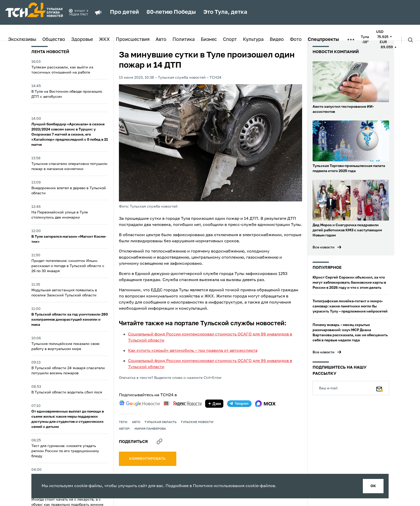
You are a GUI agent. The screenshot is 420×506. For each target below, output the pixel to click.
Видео (277, 40)
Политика (184, 40)
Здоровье (82, 40)
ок (373, 486)
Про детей (124, 12)
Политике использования (219, 486)
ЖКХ (104, 40)
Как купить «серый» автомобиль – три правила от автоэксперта (193, 351)
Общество (54, 40)
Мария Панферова (150, 429)
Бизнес (209, 40)
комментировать (148, 459)
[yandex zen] (214, 404)
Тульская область (160, 422)
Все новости (324, 247)
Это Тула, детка (225, 12)
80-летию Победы (171, 12)
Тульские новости (197, 422)
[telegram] (239, 404)
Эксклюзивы (22, 40)
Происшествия (133, 40)
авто (136, 422)
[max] (265, 404)
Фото (296, 40)
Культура (253, 40)
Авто (161, 40)
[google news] (139, 403)
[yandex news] (182, 403)
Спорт (230, 40)
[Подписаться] (380, 388)
